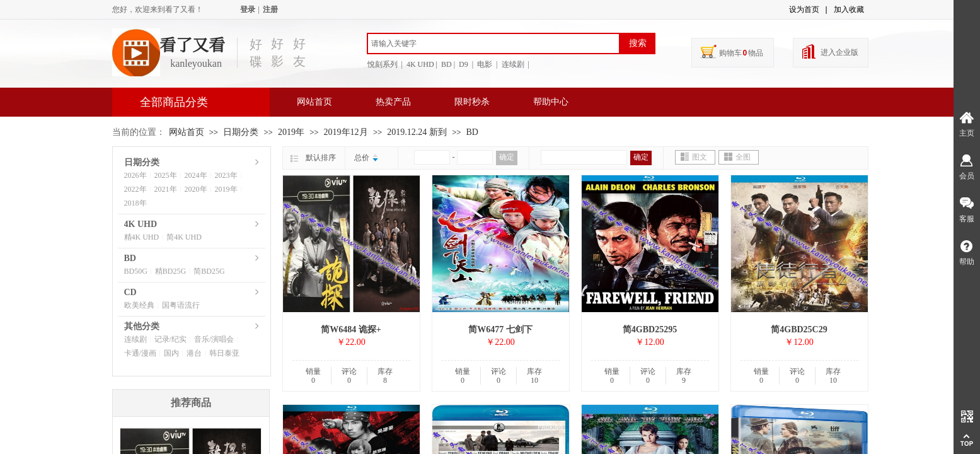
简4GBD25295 (650, 329)
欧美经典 (139, 305)
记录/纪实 (170, 339)
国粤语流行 (181, 305)
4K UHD (141, 224)
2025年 (166, 175)
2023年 (226, 175)
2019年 (291, 132)
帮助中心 (551, 102)
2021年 (166, 189)
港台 (194, 353)
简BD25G (209, 271)
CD (130, 292)
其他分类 (142, 326)
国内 (171, 353)
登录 (248, 9)
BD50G (136, 271)
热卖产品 (393, 102)
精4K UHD (142, 237)
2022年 (135, 189)
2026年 (135, 175)
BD (472, 132)
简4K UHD (184, 237)
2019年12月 (346, 132)
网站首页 (314, 102)
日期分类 (241, 132)
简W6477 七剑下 (500, 329)
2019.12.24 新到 (417, 132)
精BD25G (170, 271)
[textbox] (493, 44)
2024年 (196, 175)
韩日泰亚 (224, 353)
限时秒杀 (472, 102)
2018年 (135, 203)
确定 (507, 157)
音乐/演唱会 (214, 339)
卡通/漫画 (140, 353)
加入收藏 (849, 9)
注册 (270, 9)
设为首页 (804, 9)
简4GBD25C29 (799, 329)
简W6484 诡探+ (351, 329)
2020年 (196, 189)
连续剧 (135, 339)
